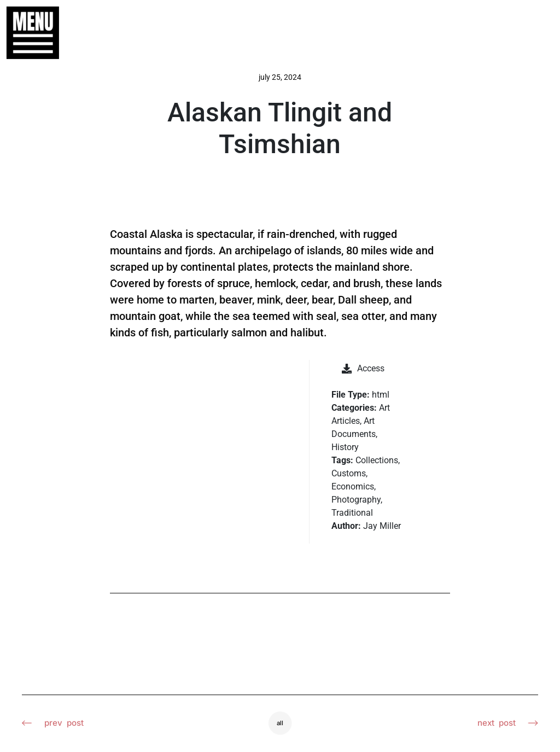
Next (506, 724)
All (280, 723)
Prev (54, 724)
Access (363, 368)
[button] (27, 33)
